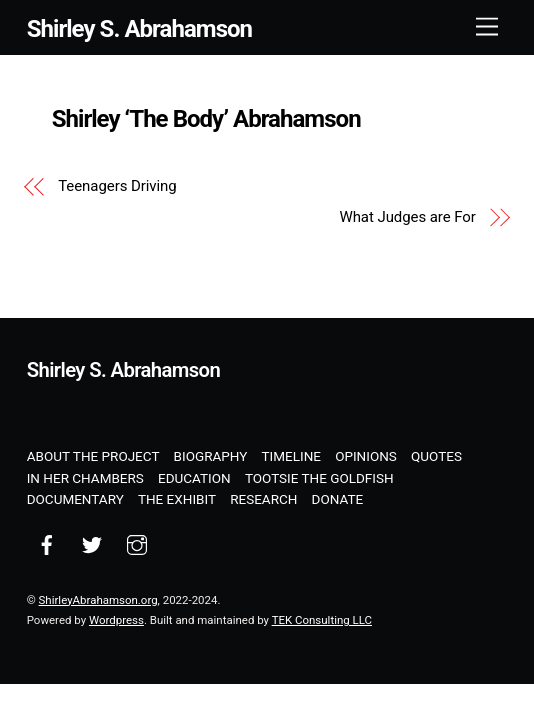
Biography (211, 456)
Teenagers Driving (117, 186)
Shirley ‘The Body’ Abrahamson (206, 119)
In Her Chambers (85, 478)
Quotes (436, 456)
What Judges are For (407, 217)
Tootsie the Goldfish (319, 478)
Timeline (291, 456)
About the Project (93, 456)
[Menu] (487, 27)
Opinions (366, 456)
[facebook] (47, 543)
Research (263, 499)
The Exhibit (177, 499)
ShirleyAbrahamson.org (98, 600)
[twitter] (92, 543)
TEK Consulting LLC (322, 620)
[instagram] (137, 543)
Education (194, 478)
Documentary (75, 499)
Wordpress (116, 620)
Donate (338, 499)
